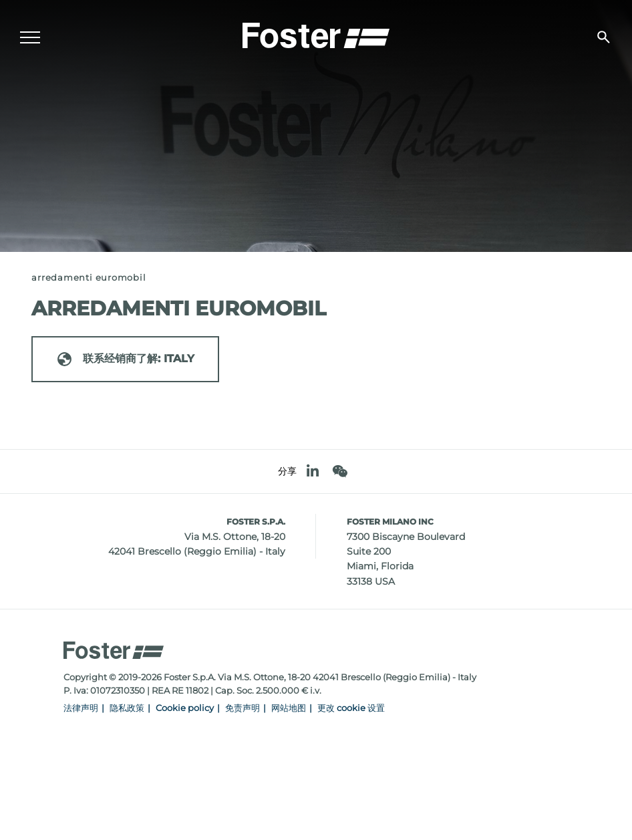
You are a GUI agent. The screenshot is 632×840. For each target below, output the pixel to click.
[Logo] (316, 34)
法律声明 (81, 708)
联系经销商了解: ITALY (125, 359)
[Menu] (30, 37)
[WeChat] (340, 471)
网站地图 (289, 708)
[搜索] (604, 37)
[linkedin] (313, 471)
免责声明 (243, 708)
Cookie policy (185, 708)
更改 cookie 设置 (351, 708)
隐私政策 (127, 708)
